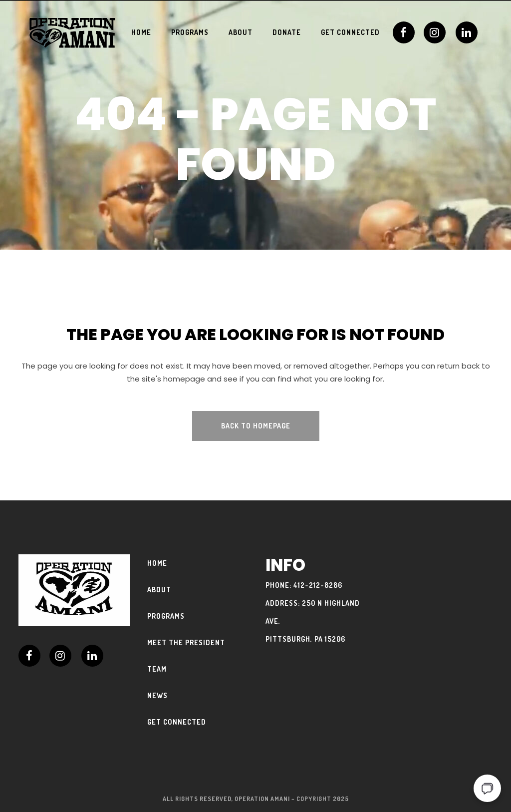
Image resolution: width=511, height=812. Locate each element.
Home (157, 563)
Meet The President (186, 642)
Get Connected (177, 722)
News (157, 695)
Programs (166, 616)
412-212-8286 (318, 585)
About (159, 590)
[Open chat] (487, 788)
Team (157, 669)
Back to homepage (256, 426)
